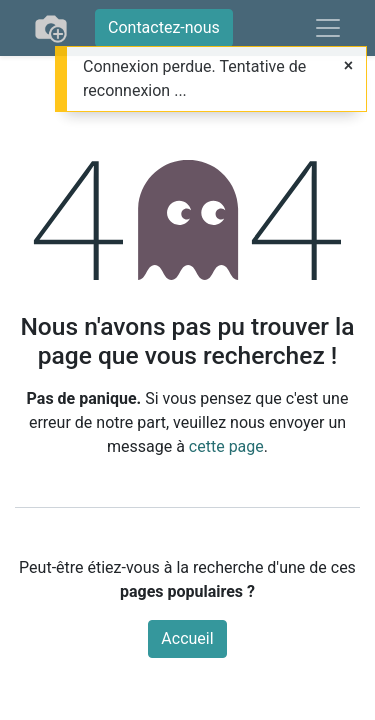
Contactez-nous (164, 27)
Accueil (187, 638)
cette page (226, 446)
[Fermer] (348, 66)
